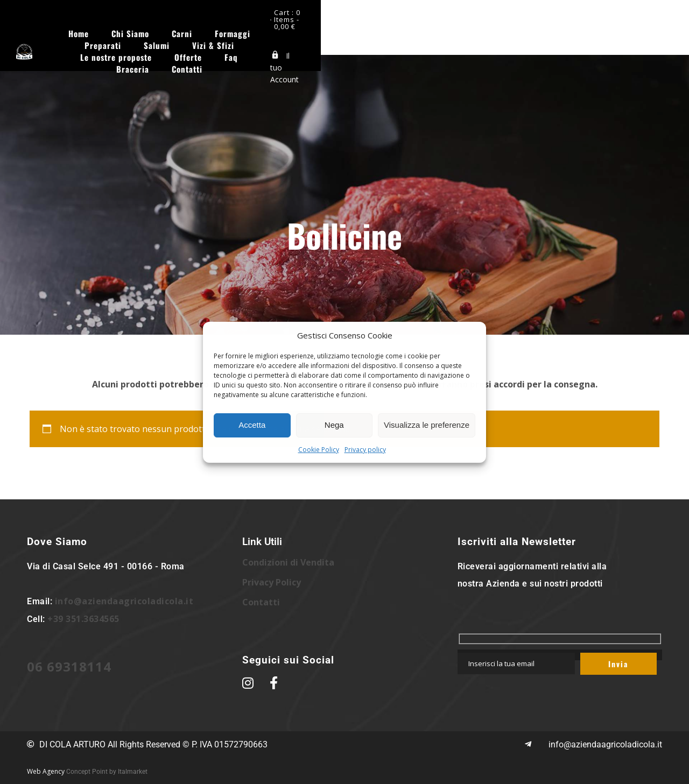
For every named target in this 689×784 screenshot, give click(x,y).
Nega (334, 425)
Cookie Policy (319, 450)
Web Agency (46, 771)
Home (128, 29)
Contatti (413, 41)
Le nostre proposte (530, 29)
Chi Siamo (180, 29)
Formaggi (282, 29)
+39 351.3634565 (83, 619)
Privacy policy (365, 450)
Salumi (395, 29)
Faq (313, 41)
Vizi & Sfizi (451, 29)
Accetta (252, 425)
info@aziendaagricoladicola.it (124, 601)
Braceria (359, 41)
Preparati (341, 29)
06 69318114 (69, 666)
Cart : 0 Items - (627, 15)
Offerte (270, 41)
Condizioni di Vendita (288, 562)
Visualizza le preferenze (427, 425)
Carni (231, 29)
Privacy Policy (272, 582)
